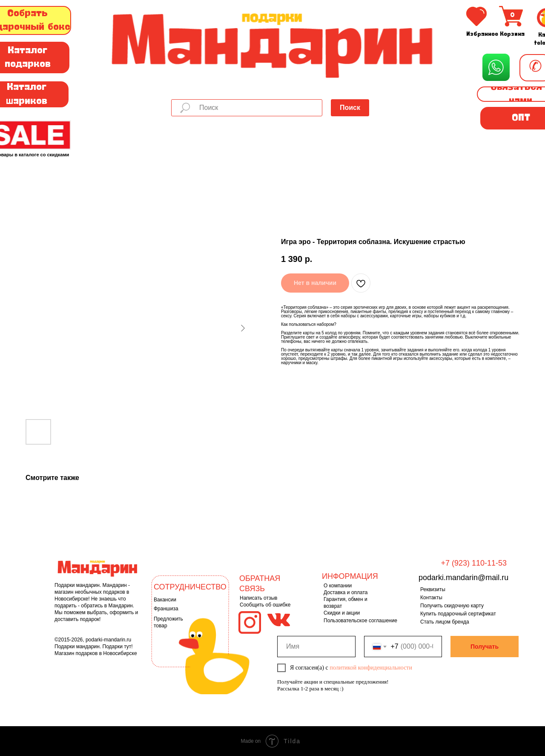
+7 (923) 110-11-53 (474, 563)
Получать (485, 647)
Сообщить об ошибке (265, 605)
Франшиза (166, 609)
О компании (338, 586)
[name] (316, 647)
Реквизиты (433, 589)
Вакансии (165, 600)
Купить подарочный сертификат (458, 614)
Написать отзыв (258, 598)
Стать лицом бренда (445, 622)
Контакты (431, 598)
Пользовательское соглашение (360, 621)
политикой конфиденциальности (371, 668)
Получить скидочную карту (452, 606)
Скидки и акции (342, 613)
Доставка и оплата (346, 592)
